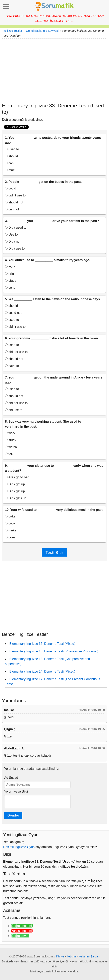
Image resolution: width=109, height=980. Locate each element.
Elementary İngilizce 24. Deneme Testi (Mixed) (42, 671)
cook (10, 523)
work (10, 267)
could (11, 188)
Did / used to (16, 227)
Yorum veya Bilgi (16, 791)
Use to (11, 234)
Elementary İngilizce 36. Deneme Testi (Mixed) (42, 644)
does (10, 537)
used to (12, 149)
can (9, 163)
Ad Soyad (11, 778)
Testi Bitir (54, 552)
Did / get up (15, 491)
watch (11, 447)
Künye (60, 956)
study (11, 281)
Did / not (13, 241)
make (11, 530)
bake (10, 516)
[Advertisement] (54, 70)
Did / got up (15, 484)
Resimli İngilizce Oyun (19, 847)
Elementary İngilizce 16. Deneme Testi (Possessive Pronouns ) (54, 651)
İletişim (71, 956)
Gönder (13, 815)
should (11, 156)
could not (13, 313)
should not (14, 202)
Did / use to (15, 248)
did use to (14, 410)
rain (9, 274)
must (10, 170)
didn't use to (15, 195)
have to (12, 366)
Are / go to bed (17, 477)
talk (9, 454)
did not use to (16, 352)
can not (12, 209)
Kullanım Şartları (89, 956)
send (10, 288)
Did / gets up (16, 498)
